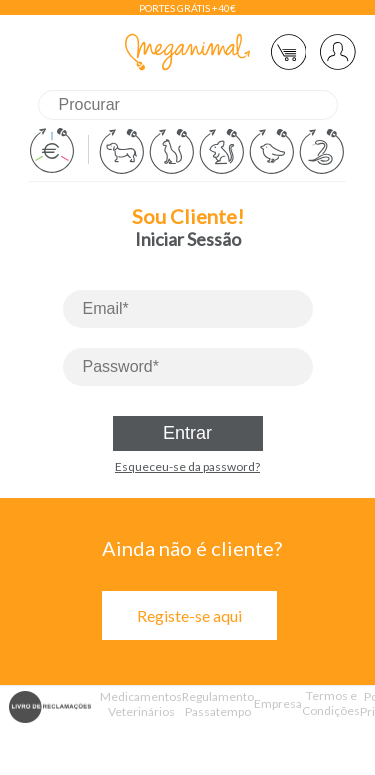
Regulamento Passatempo (218, 704)
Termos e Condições (331, 703)
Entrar (187, 433)
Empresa (278, 703)
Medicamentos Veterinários (141, 704)
